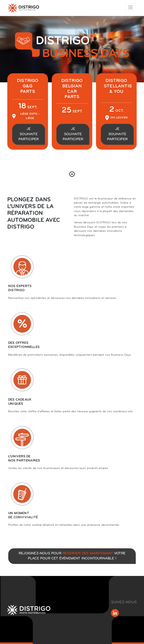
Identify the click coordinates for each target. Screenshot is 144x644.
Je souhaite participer (29, 134)
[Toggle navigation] (130, 7)
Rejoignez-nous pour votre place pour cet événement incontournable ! (72, 556)
